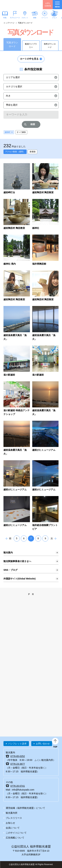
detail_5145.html (17, 438)
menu (57, 5)
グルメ (55, 17)
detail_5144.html (45, 399)
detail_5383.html (45, 514)
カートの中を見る (29, 59)
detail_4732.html (17, 323)
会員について (13, 828)
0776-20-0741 (18, 786)
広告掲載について (15, 838)
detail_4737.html (45, 323)
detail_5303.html (45, 438)
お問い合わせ (43, 744)
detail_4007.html (17, 215)
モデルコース (15, 17)
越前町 (8, 132)
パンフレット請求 (17, 744)
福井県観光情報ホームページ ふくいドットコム (18, 5)
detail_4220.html (17, 286)
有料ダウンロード (50, 46)
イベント (45, 17)
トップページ (9, 23)
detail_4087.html (45, 215)
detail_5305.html (17, 476)
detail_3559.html (17, 179)
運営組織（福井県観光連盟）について (25, 808)
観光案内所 (12, 813)
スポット (25, 17)
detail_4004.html (45, 179)
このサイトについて (16, 833)
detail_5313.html (17, 514)
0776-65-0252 (18, 756)
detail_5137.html (17, 361)
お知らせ (10, 823)
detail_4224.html (45, 286)
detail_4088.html (17, 250)
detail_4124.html (45, 250)
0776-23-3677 (18, 764)
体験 (35, 17)
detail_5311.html (45, 476)
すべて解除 (21, 132)
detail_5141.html (45, 361)
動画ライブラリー (31, 46)
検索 (33, 124)
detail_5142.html (17, 399)
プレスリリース (14, 818)
